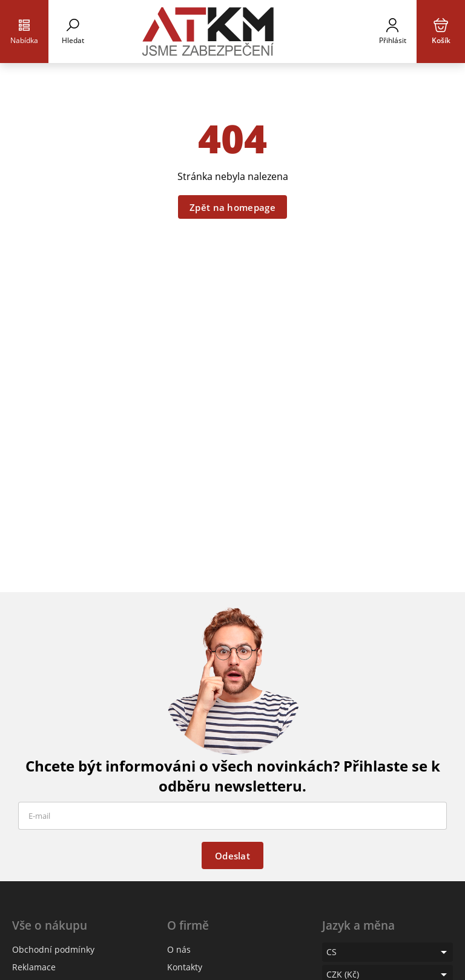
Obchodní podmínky (53, 949)
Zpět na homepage (232, 207)
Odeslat (232, 856)
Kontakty (185, 967)
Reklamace (34, 967)
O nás (179, 949)
